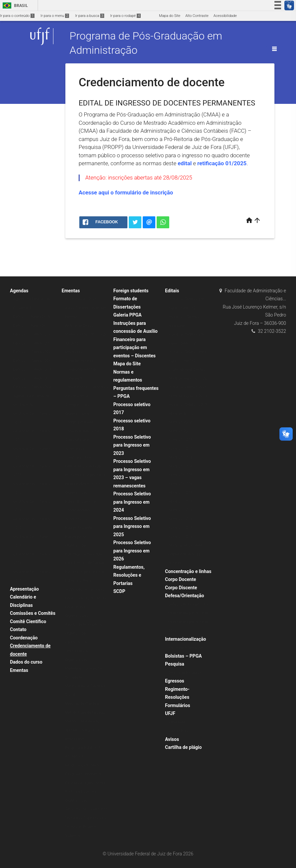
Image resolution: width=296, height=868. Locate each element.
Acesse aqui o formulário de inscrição (126, 192)
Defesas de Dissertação (188, 604)
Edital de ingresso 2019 (187, 396)
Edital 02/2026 (180, 537)
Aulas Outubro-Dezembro (86, 308)
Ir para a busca (90, 16)
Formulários (178, 705)
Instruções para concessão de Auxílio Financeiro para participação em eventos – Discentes (136, 339)
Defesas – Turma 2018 (32, 334)
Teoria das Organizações (85, 818)
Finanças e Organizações (86, 598)
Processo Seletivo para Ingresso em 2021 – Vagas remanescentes (187, 361)
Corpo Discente (181, 588)
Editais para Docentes (186, 545)
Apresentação (24, 589)
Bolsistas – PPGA (183, 656)
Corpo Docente (180, 579)
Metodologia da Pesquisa (86, 713)
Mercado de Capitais (82, 704)
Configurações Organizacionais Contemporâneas (79, 413)
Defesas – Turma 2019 (32, 369)
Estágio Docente (78, 528)
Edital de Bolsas (181, 414)
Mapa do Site (170, 16)
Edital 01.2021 (180, 431)
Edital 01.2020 (180, 422)
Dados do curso (26, 662)
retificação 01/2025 (222, 163)
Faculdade (177, 722)
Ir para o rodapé (125, 16)
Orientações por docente (188, 613)
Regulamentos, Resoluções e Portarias (129, 575)
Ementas (19, 670)
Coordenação (24, 638)
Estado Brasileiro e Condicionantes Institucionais (80, 510)
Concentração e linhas (188, 571)
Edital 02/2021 (180, 502)
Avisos (172, 739)
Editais (172, 291)
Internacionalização (185, 639)
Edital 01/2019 (180, 440)
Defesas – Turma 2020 (32, 343)
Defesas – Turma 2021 (32, 378)
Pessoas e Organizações (85, 783)
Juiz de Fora (178, 731)
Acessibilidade (225, 16)
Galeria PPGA (128, 315)
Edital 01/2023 (180, 457)
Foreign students (131, 291)
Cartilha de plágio (183, 747)
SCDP (119, 591)
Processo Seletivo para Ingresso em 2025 (132, 526)
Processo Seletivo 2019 (188, 405)
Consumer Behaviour (82, 431)
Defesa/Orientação (185, 596)
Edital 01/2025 (180, 475)
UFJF (170, 713)
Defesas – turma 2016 (32, 317)
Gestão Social (76, 642)
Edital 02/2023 (180, 510)
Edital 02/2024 (180, 519)
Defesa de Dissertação (84, 466)
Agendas (19, 291)
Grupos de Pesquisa (185, 673)
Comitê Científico (28, 621)
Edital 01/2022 (180, 449)
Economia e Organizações (86, 475)
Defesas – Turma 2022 (32, 352)
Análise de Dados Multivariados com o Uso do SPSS (86, 334)
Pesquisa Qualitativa (82, 765)
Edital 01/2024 (180, 466)
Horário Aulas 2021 (81, 299)
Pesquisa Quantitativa (83, 774)
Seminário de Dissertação (86, 809)
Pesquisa (175, 664)
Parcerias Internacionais (188, 648)
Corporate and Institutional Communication (78, 449)
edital (185, 163)
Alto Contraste (197, 16)
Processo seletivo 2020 (187, 387)
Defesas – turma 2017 (32, 326)
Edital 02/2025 (180, 528)
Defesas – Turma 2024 (32, 387)
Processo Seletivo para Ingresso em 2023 (132, 445)
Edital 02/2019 (180, 493)
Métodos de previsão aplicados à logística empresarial (82, 730)
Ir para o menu (55, 16)
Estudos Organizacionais (85, 572)
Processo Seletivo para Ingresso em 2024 (132, 502)
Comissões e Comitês (33, 613)
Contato (18, 629)
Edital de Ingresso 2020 (188, 378)
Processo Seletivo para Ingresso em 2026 (132, 551)
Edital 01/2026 (180, 484)
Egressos (175, 681)
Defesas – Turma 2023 (32, 361)
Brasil (14, 5)
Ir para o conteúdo (17, 16)
